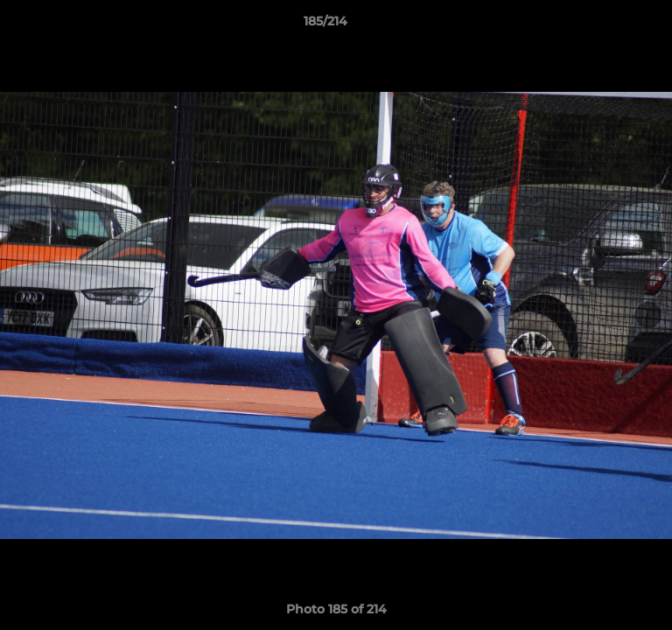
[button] (609, 25)
